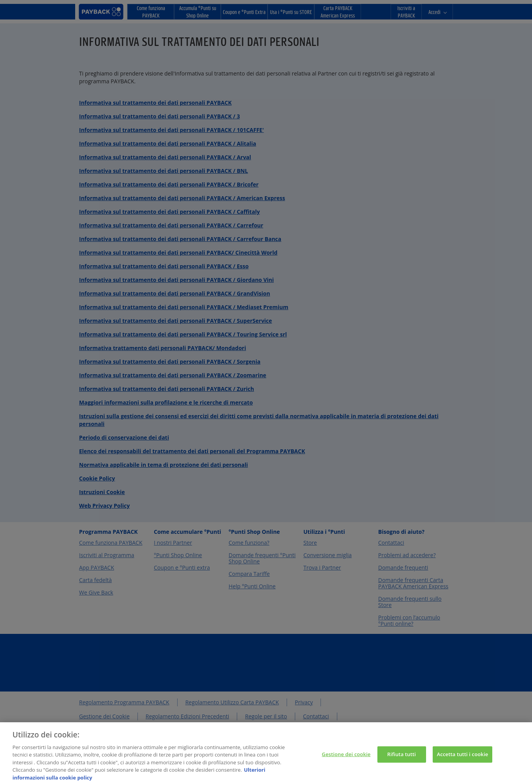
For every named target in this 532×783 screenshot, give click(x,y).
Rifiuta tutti (402, 758)
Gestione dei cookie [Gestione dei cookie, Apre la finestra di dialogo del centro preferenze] (346, 758)
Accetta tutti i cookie (463, 758)
